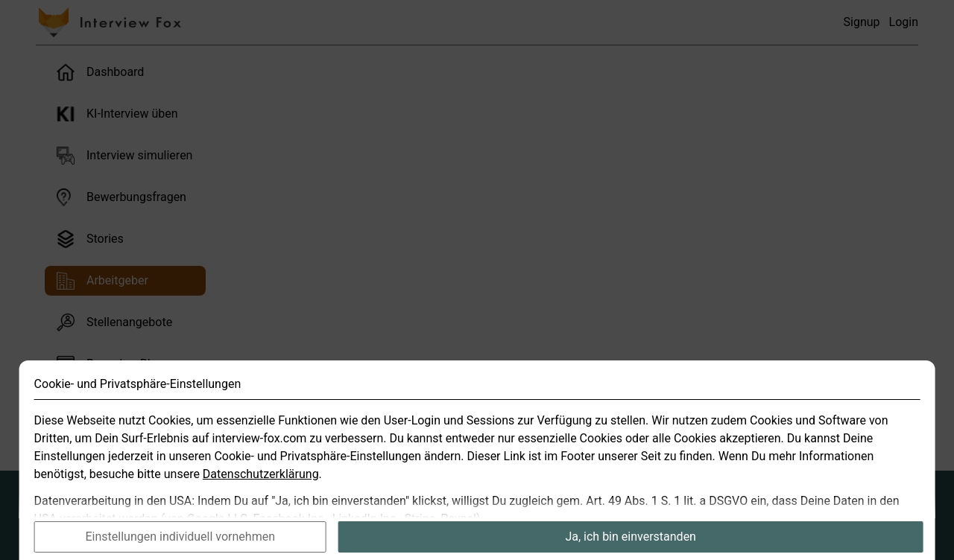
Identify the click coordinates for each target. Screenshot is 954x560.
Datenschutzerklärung (261, 492)
